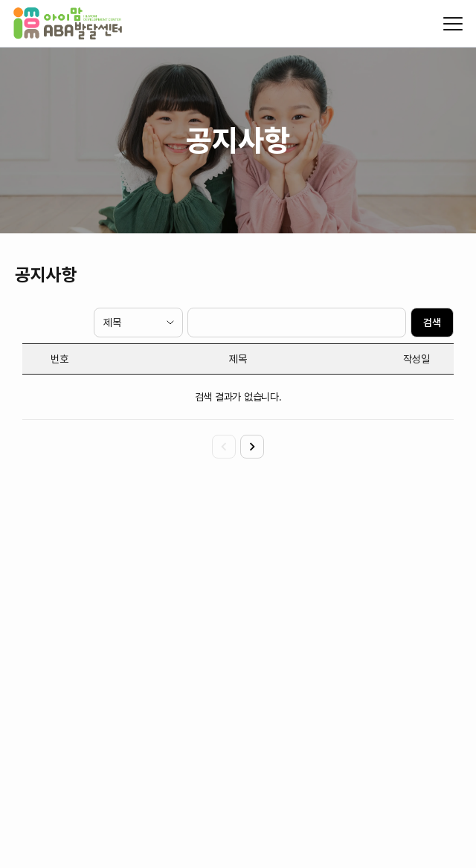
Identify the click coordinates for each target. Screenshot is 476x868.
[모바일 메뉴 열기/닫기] (453, 24)
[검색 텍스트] (297, 323)
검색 (432, 323)
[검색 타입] (138, 323)
